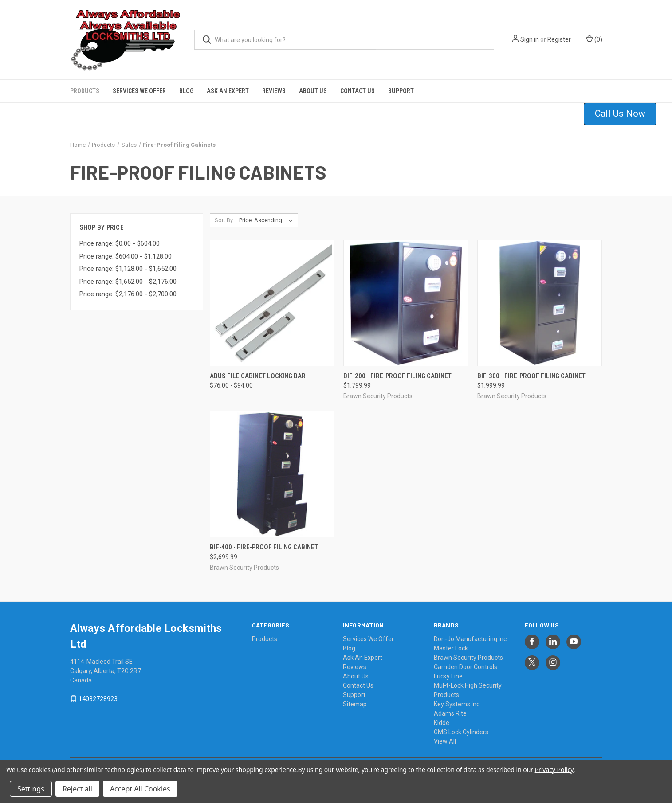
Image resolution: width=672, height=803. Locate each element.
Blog (186, 91)
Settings (31, 789)
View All (445, 741)
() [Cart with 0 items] (594, 39)
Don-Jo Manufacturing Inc (470, 639)
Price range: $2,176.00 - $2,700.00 (128, 294)
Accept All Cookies (140, 789)
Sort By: (224, 220)
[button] (626, 114)
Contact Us (358, 91)
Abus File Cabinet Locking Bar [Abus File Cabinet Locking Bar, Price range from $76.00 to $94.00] (258, 376)
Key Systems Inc (457, 704)
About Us (313, 91)
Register (559, 39)
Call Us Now (620, 114)
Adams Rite (450, 713)
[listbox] (268, 220)
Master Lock (451, 648)
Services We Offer (139, 91)
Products (85, 91)
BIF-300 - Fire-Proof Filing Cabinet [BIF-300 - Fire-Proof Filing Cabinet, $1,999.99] (531, 376)
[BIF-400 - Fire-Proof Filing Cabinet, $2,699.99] (272, 474)
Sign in (530, 39)
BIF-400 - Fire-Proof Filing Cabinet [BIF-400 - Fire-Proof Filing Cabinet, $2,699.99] (264, 547)
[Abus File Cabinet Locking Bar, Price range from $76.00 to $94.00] (272, 303)
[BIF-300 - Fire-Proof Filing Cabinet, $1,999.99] (540, 303)
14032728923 (98, 699)
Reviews (274, 91)
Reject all (77, 789)
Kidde (442, 723)
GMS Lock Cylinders (461, 732)
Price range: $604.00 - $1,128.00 (126, 256)
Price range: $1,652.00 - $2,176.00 (128, 282)
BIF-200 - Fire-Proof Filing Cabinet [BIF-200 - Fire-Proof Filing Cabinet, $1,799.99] (397, 376)
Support (401, 91)
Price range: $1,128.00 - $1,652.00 (128, 269)
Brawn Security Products (468, 658)
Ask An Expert (228, 91)
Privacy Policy (554, 770)
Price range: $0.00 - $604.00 (120, 243)
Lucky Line (448, 676)
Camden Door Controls (466, 667)
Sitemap (355, 704)
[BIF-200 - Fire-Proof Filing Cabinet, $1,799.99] (406, 303)
